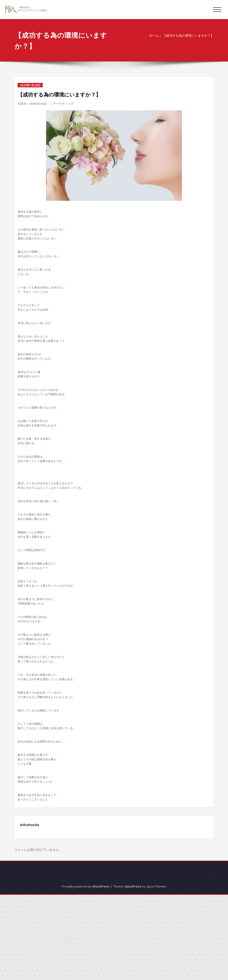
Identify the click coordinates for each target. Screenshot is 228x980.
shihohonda (38, 104)
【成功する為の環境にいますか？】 (189, 35)
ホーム (155, 35)
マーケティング (63, 104)
